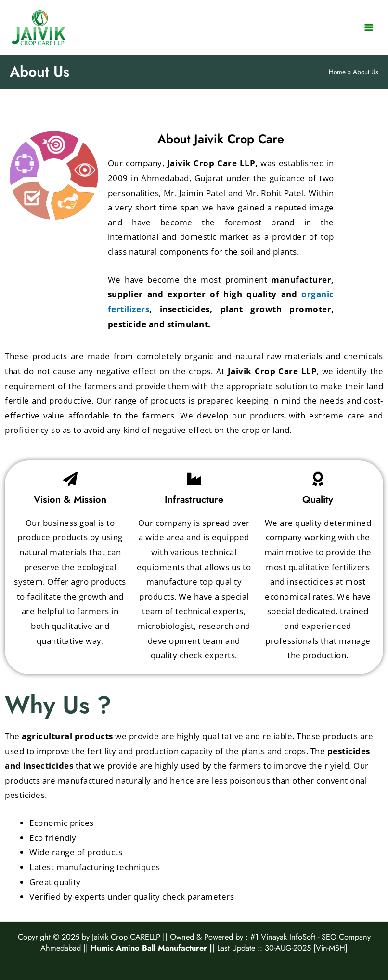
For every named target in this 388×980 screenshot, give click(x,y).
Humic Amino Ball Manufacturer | (151, 948)
